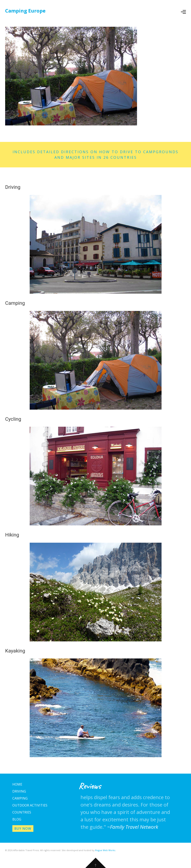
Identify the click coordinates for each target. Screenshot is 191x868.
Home (17, 784)
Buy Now (23, 829)
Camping (20, 798)
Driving (19, 791)
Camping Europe (25, 11)
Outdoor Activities (30, 805)
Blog (17, 819)
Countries (22, 812)
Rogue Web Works (105, 850)
